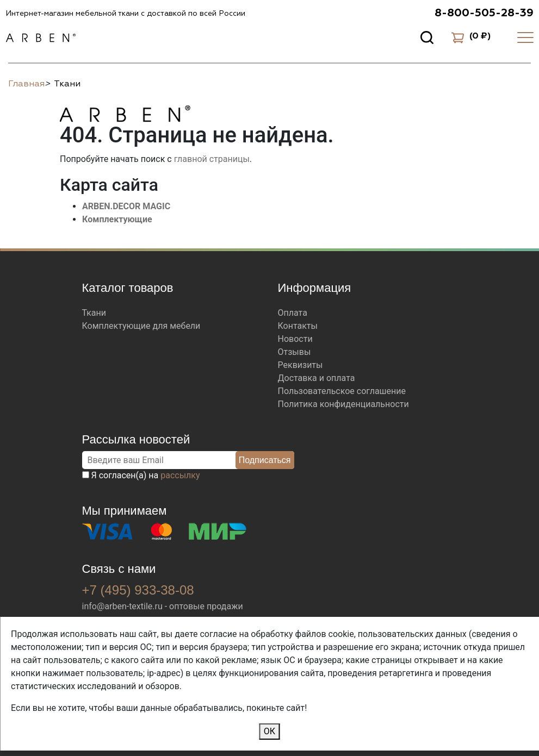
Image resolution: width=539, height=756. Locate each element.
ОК (269, 731)
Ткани (94, 313)
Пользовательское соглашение (342, 391)
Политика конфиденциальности (343, 404)
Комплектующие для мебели (141, 326)
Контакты (298, 326)
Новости (295, 339)
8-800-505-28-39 (484, 13)
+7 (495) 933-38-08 (138, 590)
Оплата (293, 313)
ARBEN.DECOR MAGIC (126, 206)
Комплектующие (117, 219)
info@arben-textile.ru (122, 606)
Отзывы (295, 352)
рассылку (180, 475)
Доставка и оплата (317, 378)
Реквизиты (301, 365)
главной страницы (212, 159)
